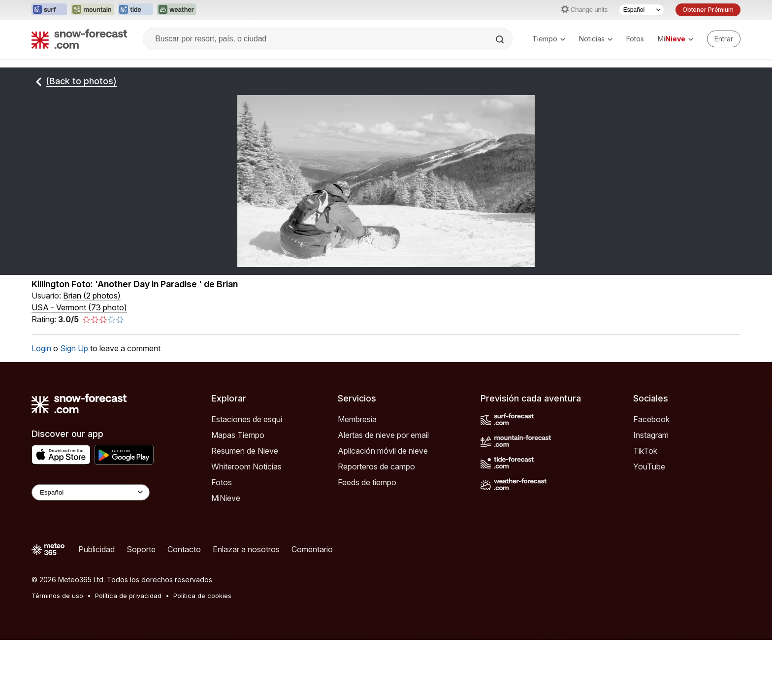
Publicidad (96, 549)
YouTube (649, 467)
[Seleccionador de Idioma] (642, 10)
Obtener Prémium (708, 10)
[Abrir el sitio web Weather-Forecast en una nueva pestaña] (177, 10)
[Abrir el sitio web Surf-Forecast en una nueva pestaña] (49, 10)
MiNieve (226, 498)
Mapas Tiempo (238, 435)
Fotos (635, 39)
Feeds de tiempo (367, 482)
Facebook (651, 419)
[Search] (501, 39)
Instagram (651, 435)
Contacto (184, 549)
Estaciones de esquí (247, 419)
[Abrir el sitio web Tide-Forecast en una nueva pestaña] (135, 10)
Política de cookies (202, 596)
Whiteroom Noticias (246, 467)
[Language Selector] (91, 492)
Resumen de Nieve (245, 451)
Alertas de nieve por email (383, 435)
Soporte (141, 549)
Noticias (596, 39)
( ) (92, 296)
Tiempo (549, 39)
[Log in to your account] (724, 39)
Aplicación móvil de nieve (383, 451)
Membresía (357, 419)
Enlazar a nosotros (246, 549)
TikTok (645, 451)
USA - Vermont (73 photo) (79, 307)
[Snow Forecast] (79, 39)
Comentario (312, 549)
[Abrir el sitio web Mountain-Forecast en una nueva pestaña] (92, 10)
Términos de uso (57, 596)
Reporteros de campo (376, 467)
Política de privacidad (128, 596)
